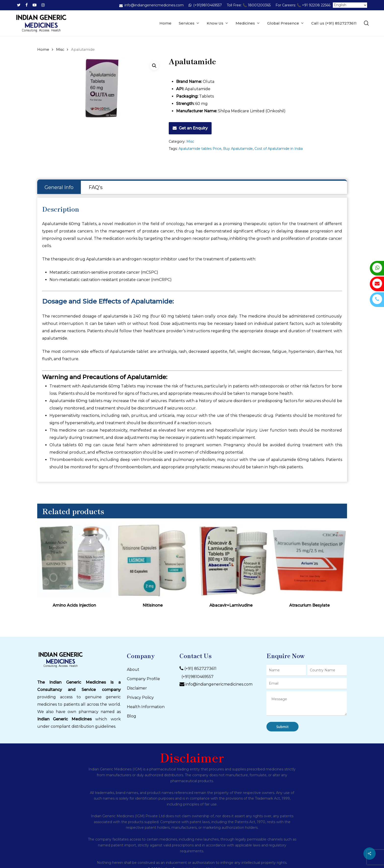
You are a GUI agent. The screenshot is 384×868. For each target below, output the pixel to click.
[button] (154, 66)
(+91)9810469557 (197, 677)
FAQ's (96, 187)
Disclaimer (137, 688)
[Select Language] (350, 5)
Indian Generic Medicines (65, 719)
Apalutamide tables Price (200, 149)
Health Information (146, 707)
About (133, 670)
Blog (132, 716)
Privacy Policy (140, 697)
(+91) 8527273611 (200, 669)
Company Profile (143, 679)
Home (43, 50)
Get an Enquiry (193, 128)
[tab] (59, 187)
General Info (59, 187)
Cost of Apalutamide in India (279, 149)
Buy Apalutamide (238, 149)
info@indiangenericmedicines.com (219, 684)
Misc (60, 50)
